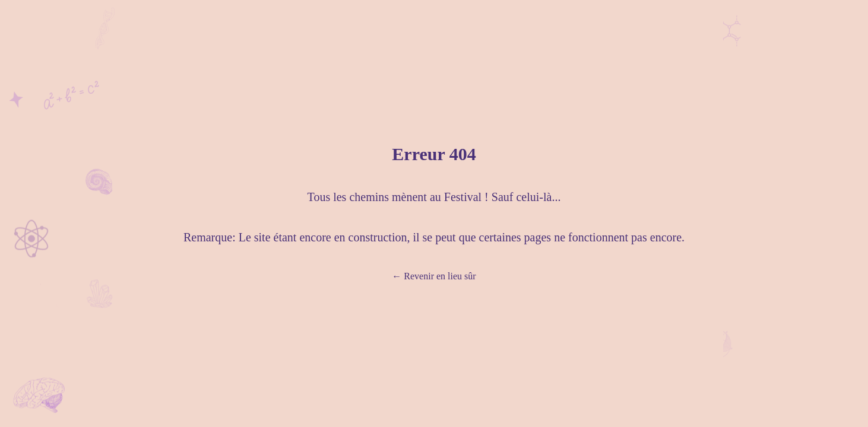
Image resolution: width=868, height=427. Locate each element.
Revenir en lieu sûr (434, 276)
